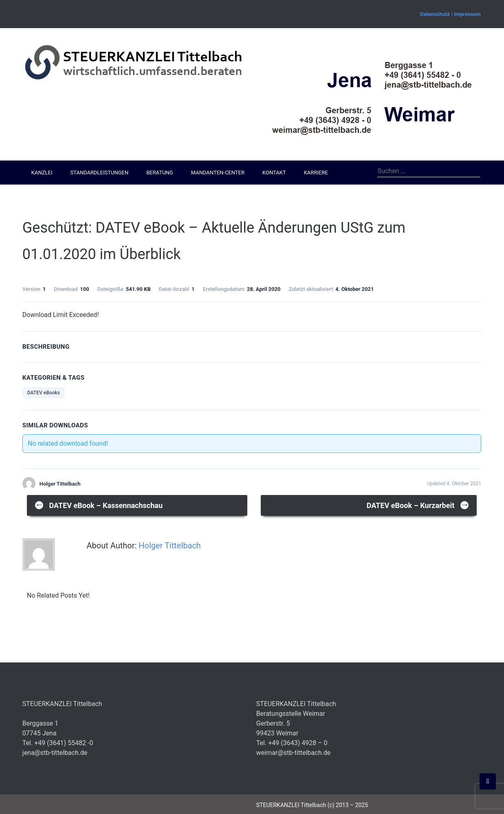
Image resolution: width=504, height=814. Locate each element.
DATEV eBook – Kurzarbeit (418, 505)
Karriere (316, 173)
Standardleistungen (99, 173)
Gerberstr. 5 (273, 723)
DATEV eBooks (44, 393)
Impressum (467, 14)
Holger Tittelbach (170, 546)
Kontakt (274, 173)
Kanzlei (42, 173)
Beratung (160, 173)
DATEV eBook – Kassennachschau (99, 505)
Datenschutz (435, 14)
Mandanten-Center (218, 173)
